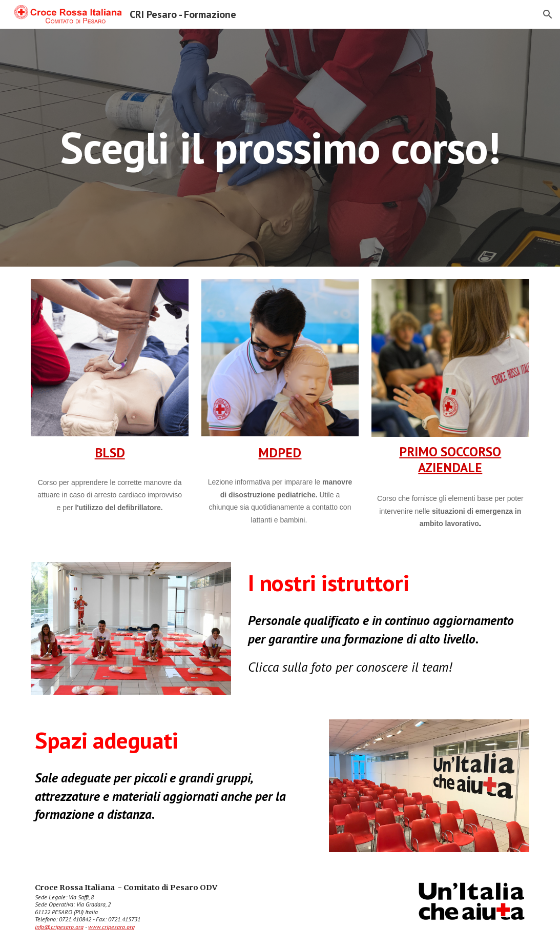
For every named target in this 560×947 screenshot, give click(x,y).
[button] (548, 14)
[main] (280, 147)
